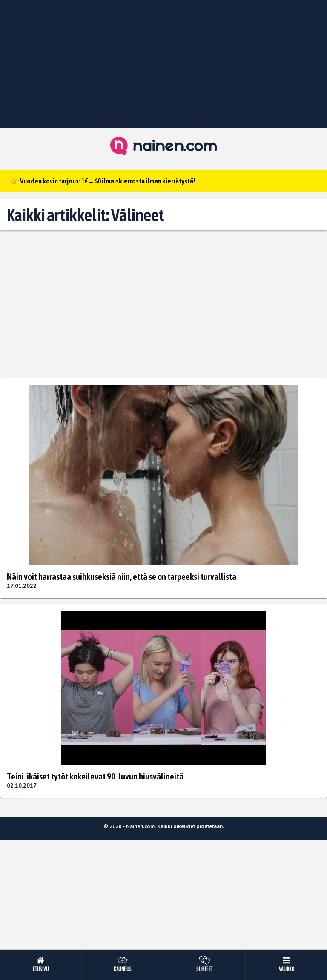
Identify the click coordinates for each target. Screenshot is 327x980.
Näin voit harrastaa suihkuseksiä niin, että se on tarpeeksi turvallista (122, 576)
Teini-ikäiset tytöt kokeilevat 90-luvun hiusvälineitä (95, 776)
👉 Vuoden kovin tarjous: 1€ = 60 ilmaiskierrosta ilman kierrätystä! (103, 181)
